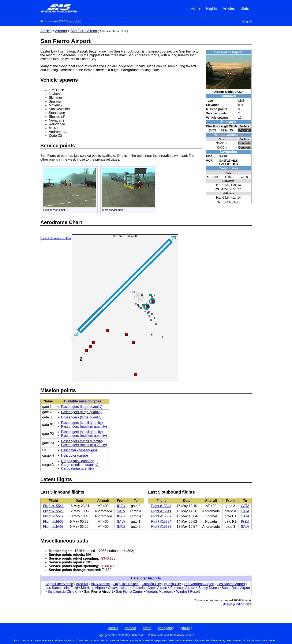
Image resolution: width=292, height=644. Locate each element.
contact (131, 628)
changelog (166, 628)
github (186, 628)
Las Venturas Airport (199, 584)
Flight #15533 (161, 527)
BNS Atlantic (100, 584)
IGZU (121, 506)
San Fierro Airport (84, 31)
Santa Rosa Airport (236, 588)
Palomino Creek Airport (150, 588)
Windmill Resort (188, 592)
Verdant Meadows (160, 592)
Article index (244, 604)
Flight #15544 (161, 506)
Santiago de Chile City (64, 592)
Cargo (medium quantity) (80, 465)
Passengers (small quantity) (82, 423)
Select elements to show (56, 238)
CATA (245, 506)
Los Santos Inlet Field (62, 588)
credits (113, 628)
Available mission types (82, 401)
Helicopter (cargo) (74, 455)
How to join (73, 21)
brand (147, 628)
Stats (245, 8)
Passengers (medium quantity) (84, 427)
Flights (211, 8)
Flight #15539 (161, 516)
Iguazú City (172, 584)
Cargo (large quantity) (77, 469)
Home (196, 8)
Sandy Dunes (209, 588)
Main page (229, 604)
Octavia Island (119, 588)
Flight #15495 (53, 527)
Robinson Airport (183, 588)
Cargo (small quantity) (78, 461)
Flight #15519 (53, 516)
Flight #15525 (53, 511)
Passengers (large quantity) (82, 407)
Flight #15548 (53, 506)
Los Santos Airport (231, 584)
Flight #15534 (161, 522)
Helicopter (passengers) (79, 450)
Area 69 (82, 584)
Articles (229, 8)
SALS (121, 527)
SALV (121, 511)
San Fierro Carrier (130, 592)
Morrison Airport (93, 588)
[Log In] (247, 21)
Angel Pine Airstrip (59, 584)
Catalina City (151, 584)
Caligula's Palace (126, 584)
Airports (61, 31)
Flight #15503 (53, 522)
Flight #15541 (161, 511)
